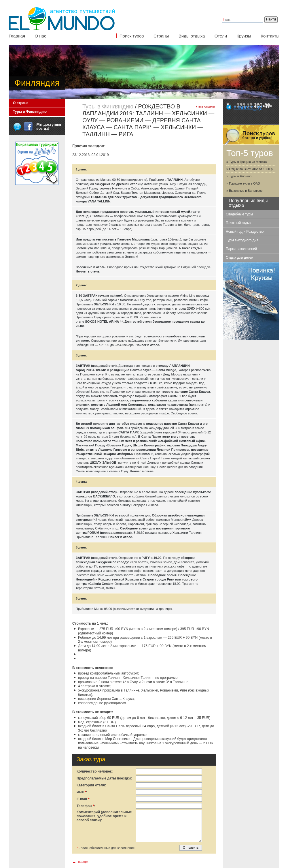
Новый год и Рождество (245, 232)
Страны (161, 36)
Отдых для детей (239, 258)
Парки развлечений (241, 249)
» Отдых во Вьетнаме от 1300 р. (250, 169)
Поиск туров (132, 36)
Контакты (270, 36)
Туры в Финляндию (30, 112)
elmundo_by (248, 108)
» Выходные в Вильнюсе (245, 191)
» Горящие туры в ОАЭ (243, 183)
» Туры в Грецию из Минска (247, 162)
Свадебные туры (239, 214)
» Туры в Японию (239, 176)
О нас (40, 36)
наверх (83, 862)
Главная (17, 36)
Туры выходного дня (242, 240)
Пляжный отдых (239, 223)
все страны (207, 106)
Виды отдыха (192, 36)
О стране (21, 103)
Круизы (244, 36)
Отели (221, 36)
